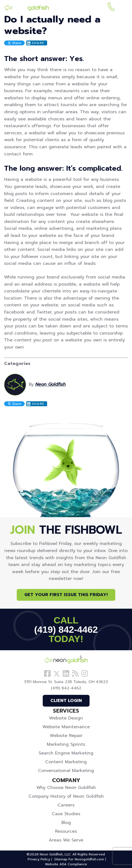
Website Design (66, 718)
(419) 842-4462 (111, 8)
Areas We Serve (66, 840)
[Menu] (124, 8)
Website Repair (66, 736)
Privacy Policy (39, 859)
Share (15, 43)
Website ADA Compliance (66, 864)
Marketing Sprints (66, 744)
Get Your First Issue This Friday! (66, 595)
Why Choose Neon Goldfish (66, 788)
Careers (66, 805)
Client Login (66, 701)
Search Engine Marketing (66, 753)
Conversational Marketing (66, 771)
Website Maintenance (66, 727)
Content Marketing (66, 762)
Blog (66, 823)
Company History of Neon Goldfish (66, 796)
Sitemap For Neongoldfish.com (79, 859)
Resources (66, 831)
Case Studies (66, 814)
